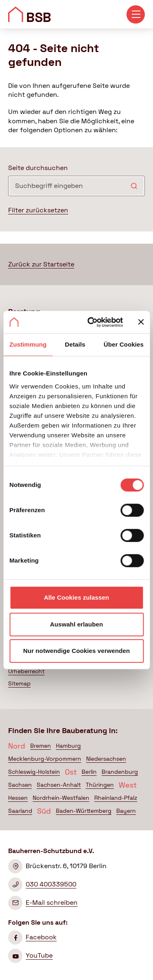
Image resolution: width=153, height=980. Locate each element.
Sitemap (19, 683)
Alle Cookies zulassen (77, 597)
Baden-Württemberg (84, 811)
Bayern (126, 811)
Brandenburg (120, 772)
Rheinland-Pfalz (116, 798)
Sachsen (20, 785)
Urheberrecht (26, 671)
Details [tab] (75, 344)
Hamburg (68, 746)
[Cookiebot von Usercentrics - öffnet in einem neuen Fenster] (91, 322)
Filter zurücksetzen (38, 210)
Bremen (41, 746)
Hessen (18, 798)
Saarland (20, 811)
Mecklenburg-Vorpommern (45, 759)
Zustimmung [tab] (28, 344)
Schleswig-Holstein (34, 772)
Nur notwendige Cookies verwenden (77, 651)
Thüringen (100, 785)
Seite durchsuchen (38, 168)
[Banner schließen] (141, 322)
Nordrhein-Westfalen (61, 798)
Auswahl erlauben (77, 624)
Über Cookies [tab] (124, 344)
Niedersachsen (106, 759)
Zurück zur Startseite (41, 264)
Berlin (89, 772)
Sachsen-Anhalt (59, 785)
